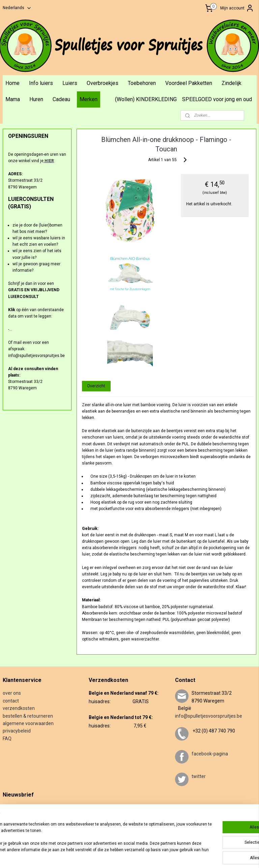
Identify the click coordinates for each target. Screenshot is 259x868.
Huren (36, 99)
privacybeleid (17, 731)
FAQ (7, 739)
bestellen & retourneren (28, 716)
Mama (13, 99)
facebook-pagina (210, 754)
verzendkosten (19, 708)
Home (12, 83)
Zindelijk (232, 83)
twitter (199, 776)
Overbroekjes (103, 83)
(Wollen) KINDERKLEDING (146, 99)
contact (11, 701)
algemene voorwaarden (28, 723)
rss (143, 856)
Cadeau (61, 99)
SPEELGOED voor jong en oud (217, 99)
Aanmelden (19, 829)
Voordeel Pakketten (189, 83)
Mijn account (237, 8)
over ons (12, 693)
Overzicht (96, 386)
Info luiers (41, 83)
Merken (89, 99)
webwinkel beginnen (168, 856)
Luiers (70, 83)
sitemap (130, 856)
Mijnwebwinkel (225, 856)
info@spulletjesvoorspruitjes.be (209, 716)
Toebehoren (142, 83)
